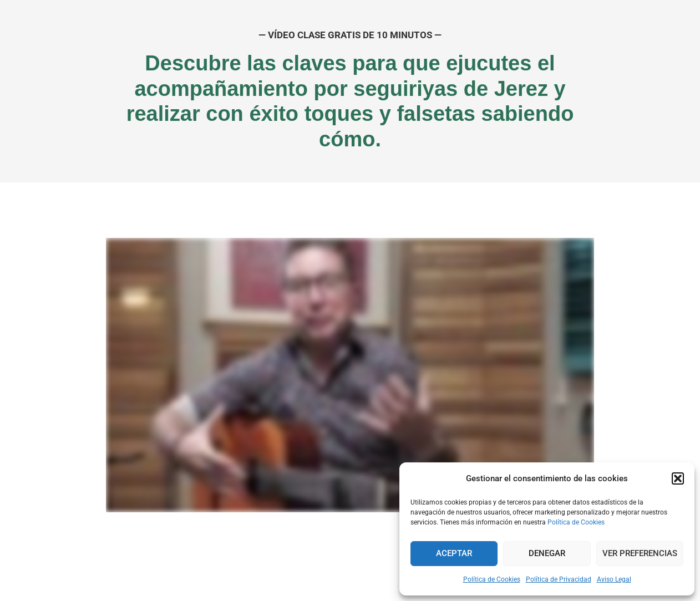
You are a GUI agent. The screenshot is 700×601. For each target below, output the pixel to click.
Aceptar (454, 553)
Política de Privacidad (559, 579)
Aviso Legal (614, 579)
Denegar (547, 553)
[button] (678, 478)
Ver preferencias (640, 553)
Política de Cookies (576, 522)
